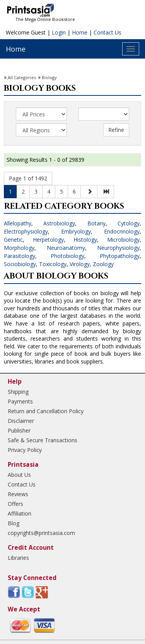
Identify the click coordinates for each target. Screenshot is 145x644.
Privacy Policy (25, 450)
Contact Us (107, 32)
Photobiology (67, 256)
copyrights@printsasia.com (41, 533)
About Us (19, 475)
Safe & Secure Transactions (43, 440)
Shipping (18, 392)
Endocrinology (122, 231)
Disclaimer (21, 421)
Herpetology (48, 240)
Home (80, 32)
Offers (15, 504)
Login (59, 32)
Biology (49, 77)
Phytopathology (120, 256)
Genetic (13, 240)
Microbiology (123, 240)
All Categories (22, 77)
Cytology (129, 223)
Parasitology (20, 256)
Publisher (19, 430)
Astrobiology (59, 223)
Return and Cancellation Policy (46, 411)
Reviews (18, 494)
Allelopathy (18, 223)
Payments (20, 401)
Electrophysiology (26, 231)
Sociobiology (20, 264)
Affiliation (20, 513)
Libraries (18, 558)
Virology (80, 264)
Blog (14, 523)
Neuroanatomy (66, 248)
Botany (96, 223)
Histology (85, 240)
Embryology (76, 231)
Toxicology (53, 264)
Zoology (103, 264)
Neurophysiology (118, 248)
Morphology (19, 248)
